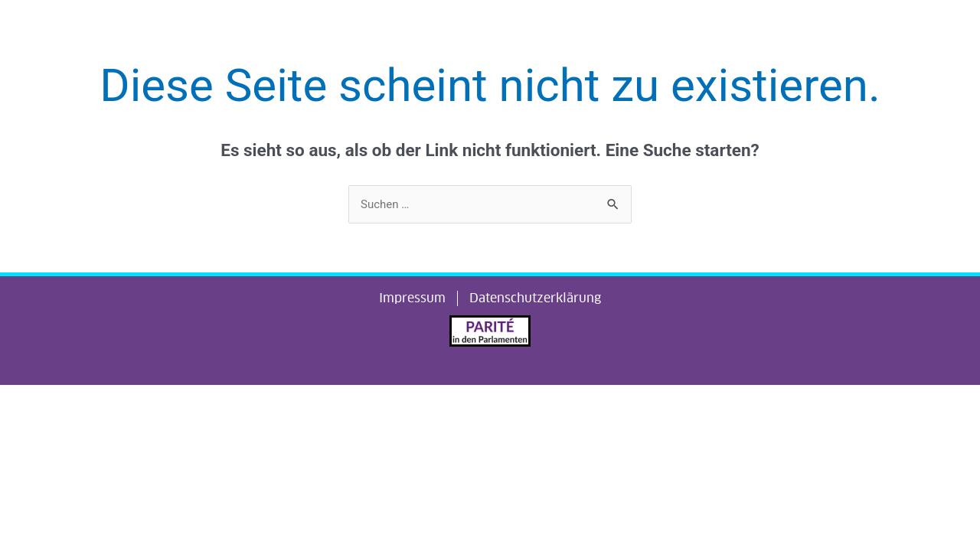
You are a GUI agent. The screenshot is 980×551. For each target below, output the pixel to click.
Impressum (412, 298)
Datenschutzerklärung (535, 298)
